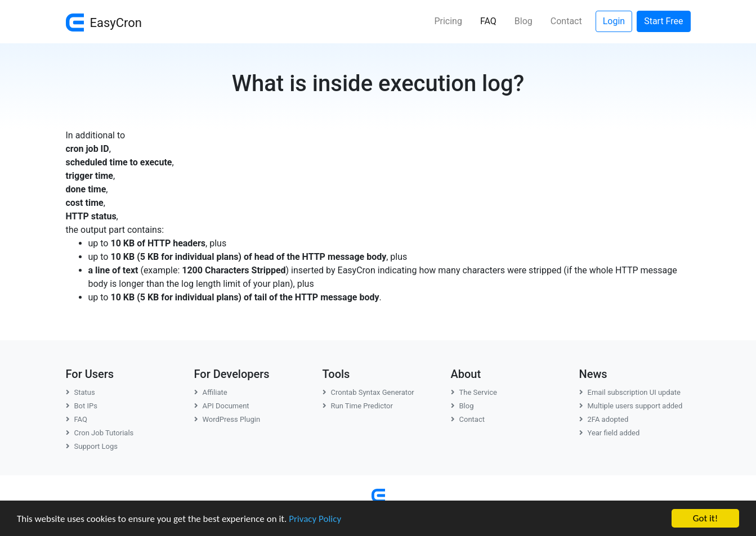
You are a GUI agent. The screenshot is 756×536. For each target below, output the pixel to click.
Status (80, 392)
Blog (524, 21)
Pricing (448, 21)
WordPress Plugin (227, 419)
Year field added (610, 433)
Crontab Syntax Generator (368, 392)
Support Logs (92, 446)
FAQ (493, 20)
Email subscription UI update (630, 392)
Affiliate (211, 392)
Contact (566, 21)
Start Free (663, 21)
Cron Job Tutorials (100, 433)
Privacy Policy (315, 519)
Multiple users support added (631, 406)
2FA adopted (604, 419)
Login (614, 21)
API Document (222, 406)
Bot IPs (82, 406)
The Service (474, 392)
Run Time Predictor (358, 406)
